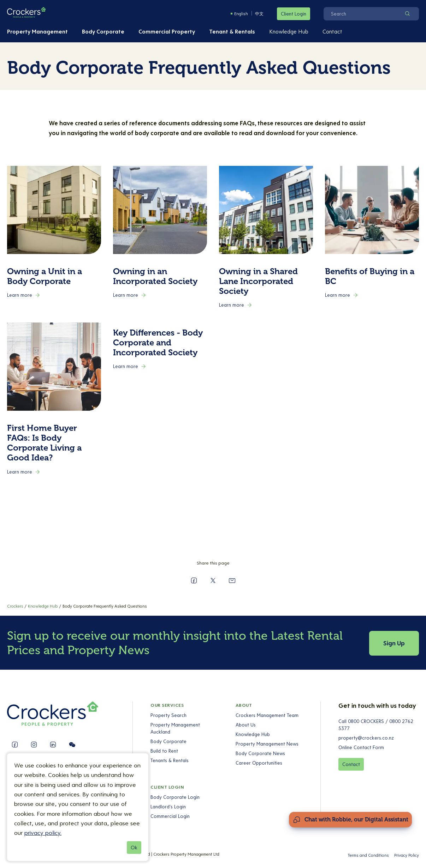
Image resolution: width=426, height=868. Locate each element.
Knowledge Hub (289, 31)
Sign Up (394, 643)
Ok (134, 848)
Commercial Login (170, 816)
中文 (259, 14)
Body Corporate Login (175, 797)
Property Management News (267, 744)
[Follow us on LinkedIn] (53, 745)
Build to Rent (164, 751)
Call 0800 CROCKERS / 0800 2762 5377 (376, 725)
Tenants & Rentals (170, 760)
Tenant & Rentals (232, 31)
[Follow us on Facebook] (15, 745)
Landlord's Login (168, 807)
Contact (332, 31)
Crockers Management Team (267, 715)
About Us (245, 725)
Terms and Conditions (368, 855)
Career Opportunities (259, 763)
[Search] (362, 14)
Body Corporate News (260, 753)
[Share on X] (213, 580)
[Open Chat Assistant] (350, 820)
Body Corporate (103, 31)
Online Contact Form (361, 747)
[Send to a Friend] (232, 580)
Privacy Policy (407, 855)
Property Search (168, 715)
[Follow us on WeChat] (72, 745)
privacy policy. (43, 833)
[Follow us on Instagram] (34, 745)
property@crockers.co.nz (366, 738)
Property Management (37, 31)
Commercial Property (167, 31)
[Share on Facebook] (194, 580)
